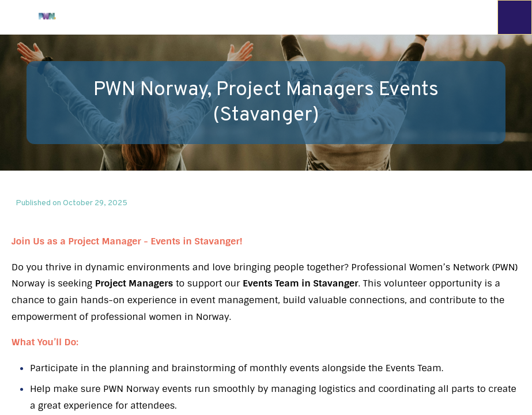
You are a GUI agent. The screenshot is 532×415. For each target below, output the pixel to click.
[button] (17, 17)
